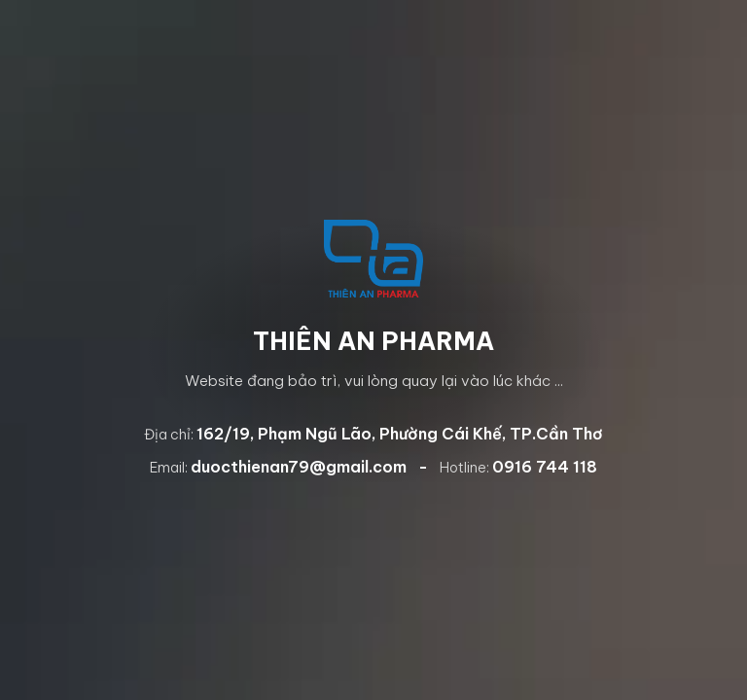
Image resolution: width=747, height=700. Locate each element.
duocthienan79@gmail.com (299, 467)
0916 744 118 (545, 467)
